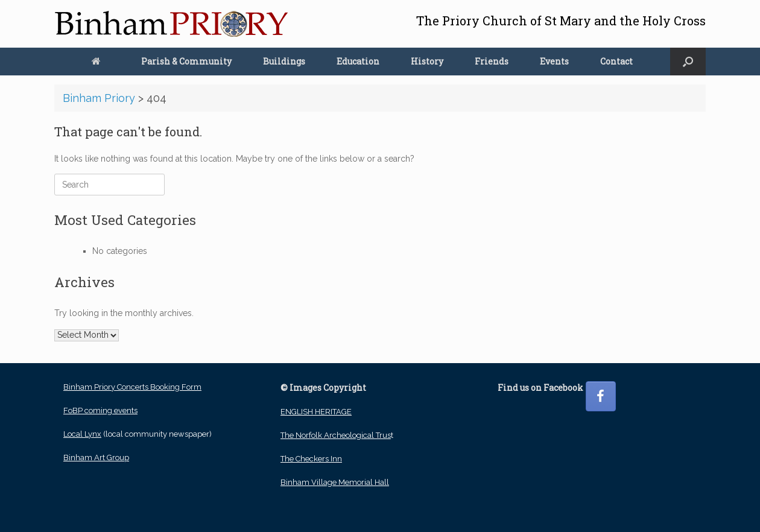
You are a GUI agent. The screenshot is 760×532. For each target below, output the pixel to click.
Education (358, 61)
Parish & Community (186, 61)
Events (554, 61)
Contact (616, 61)
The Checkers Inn (311, 459)
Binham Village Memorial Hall (335, 482)
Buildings (284, 61)
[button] (688, 62)
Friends (492, 61)
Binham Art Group (96, 458)
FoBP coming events (100, 410)
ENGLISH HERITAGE (316, 412)
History (427, 61)
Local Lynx (82, 434)
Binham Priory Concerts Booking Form (132, 387)
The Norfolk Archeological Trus (336, 435)
